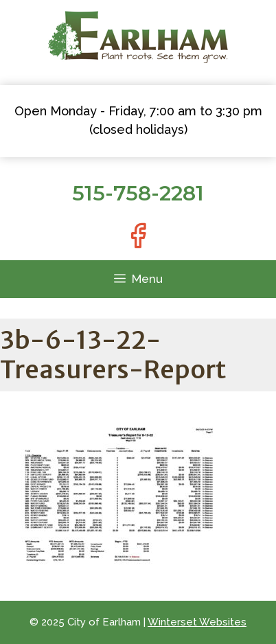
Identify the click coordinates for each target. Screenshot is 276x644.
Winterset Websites (197, 622)
